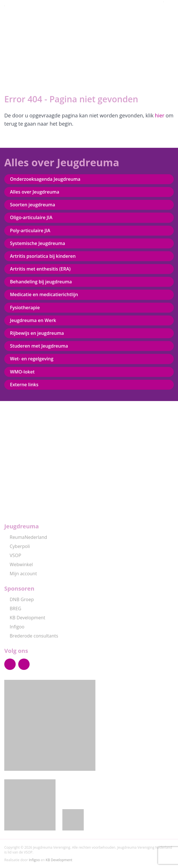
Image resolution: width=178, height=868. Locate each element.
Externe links (24, 385)
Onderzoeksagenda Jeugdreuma (45, 179)
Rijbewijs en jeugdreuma (37, 333)
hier (160, 115)
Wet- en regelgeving (32, 359)
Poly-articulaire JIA (30, 231)
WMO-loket (22, 372)
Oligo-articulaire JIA (31, 217)
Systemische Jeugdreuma (38, 243)
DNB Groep (19, 599)
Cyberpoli (17, 546)
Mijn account (21, 574)
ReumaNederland (26, 537)
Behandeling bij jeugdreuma (41, 282)
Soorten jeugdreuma (33, 205)
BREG (13, 609)
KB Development (25, 618)
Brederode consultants (31, 636)
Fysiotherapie (25, 308)
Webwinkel (19, 564)
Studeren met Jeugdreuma (39, 346)
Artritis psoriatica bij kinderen (43, 256)
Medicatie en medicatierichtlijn (44, 294)
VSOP (13, 555)
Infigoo (14, 627)
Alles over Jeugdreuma (35, 192)
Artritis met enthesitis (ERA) (40, 269)
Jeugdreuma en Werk (33, 320)
